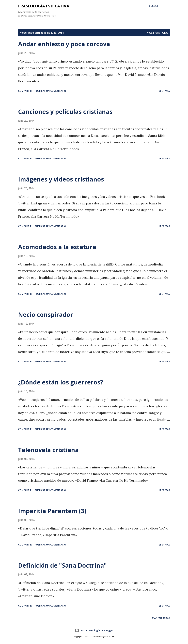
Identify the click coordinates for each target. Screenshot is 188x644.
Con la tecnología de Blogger (94, 630)
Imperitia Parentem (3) (52, 511)
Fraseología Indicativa (44, 6)
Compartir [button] (25, 91)
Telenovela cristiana (48, 450)
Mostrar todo (157, 33)
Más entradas (161, 618)
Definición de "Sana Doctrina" (62, 565)
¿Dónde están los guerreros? (61, 382)
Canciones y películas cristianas (65, 112)
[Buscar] (154, 6)
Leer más (164, 91)
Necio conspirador (46, 315)
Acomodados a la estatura (57, 247)
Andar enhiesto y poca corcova (64, 44)
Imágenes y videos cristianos (61, 179)
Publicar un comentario (50, 91)
